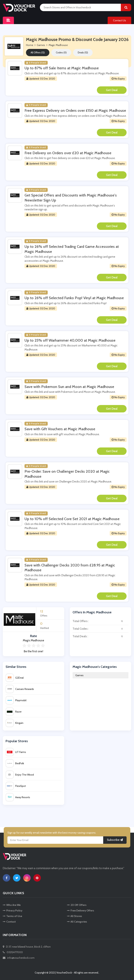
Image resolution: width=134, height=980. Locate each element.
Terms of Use (12, 916)
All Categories (77, 922)
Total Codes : (100, 629)
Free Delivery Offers (81, 910)
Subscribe (115, 840)
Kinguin (15, 723)
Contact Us (120, 20)
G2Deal (15, 678)
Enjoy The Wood (20, 775)
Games (79, 675)
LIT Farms (16, 752)
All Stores (75, 916)
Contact (9, 922)
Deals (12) (83, 52)
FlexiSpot (16, 786)
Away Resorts (18, 797)
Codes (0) (61, 52)
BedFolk (15, 763)
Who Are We (12, 905)
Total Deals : (100, 636)
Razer (14, 712)
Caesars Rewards (20, 689)
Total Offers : (100, 621)
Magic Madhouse (58, 45)
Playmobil (16, 700)
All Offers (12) (38, 52)
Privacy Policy (13, 910)
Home (30, 45)
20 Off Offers (77, 905)
